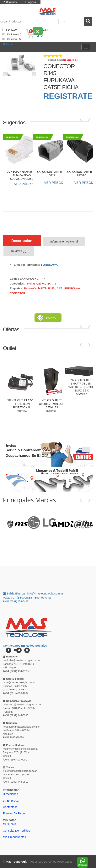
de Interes (12, 34)
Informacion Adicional (64, 241)
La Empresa (11, 800)
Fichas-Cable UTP (38, 284)
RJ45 (52, 288)
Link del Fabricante (27, 265)
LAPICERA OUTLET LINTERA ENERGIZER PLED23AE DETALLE (22, 399)
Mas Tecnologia (16, 862)
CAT (60, 288)
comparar (11, 39)
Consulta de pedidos (16, 831)
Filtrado (8, 44)
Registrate (10, 2)
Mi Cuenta (9, 824)
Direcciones (10, 794)
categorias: (17, 284)
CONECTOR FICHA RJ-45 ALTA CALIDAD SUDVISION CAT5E (22, 175)
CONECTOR (18, 293)
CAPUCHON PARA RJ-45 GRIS (52, 174)
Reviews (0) (19, 251)
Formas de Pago (14, 813)
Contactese (10, 807)
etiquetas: (16, 288)
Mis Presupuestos (14, 837)
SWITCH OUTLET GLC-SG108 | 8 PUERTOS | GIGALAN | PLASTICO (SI (52, 404)
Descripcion (22, 241)
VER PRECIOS (25, 184)
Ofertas (51, 318)
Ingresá (30, 2)
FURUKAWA (49, 265)
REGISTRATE (68, 96)
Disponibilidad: (55, 60)
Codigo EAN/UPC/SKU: (25, 279)
